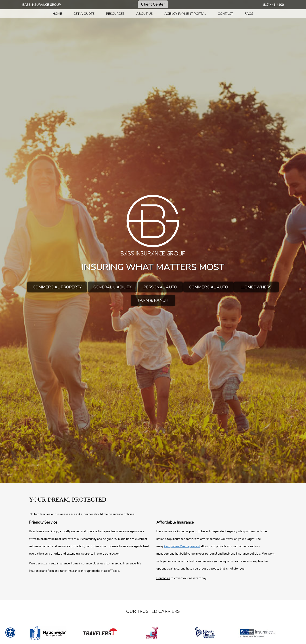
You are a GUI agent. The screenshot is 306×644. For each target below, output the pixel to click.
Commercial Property (57, 287)
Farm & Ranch (153, 300)
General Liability (112, 287)
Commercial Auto (209, 287)
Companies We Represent (182, 546)
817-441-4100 (273, 5)
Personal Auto (160, 287)
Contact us (163, 578)
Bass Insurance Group (41, 5)
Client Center (153, 4)
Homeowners (257, 287)
